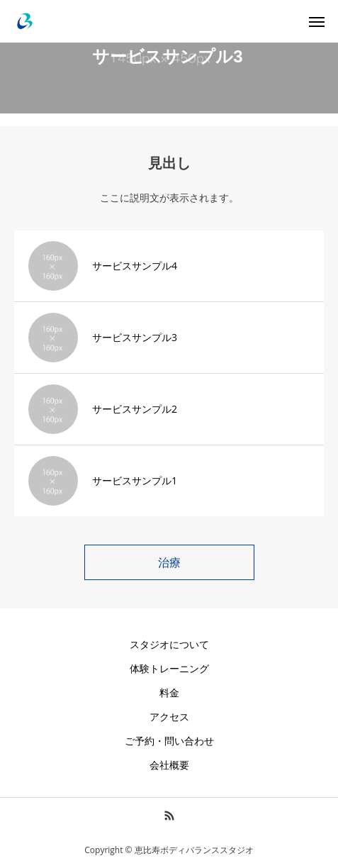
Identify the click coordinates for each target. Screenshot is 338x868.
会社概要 (169, 765)
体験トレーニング (169, 668)
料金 (169, 692)
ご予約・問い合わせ (169, 741)
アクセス (169, 717)
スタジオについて (169, 644)
